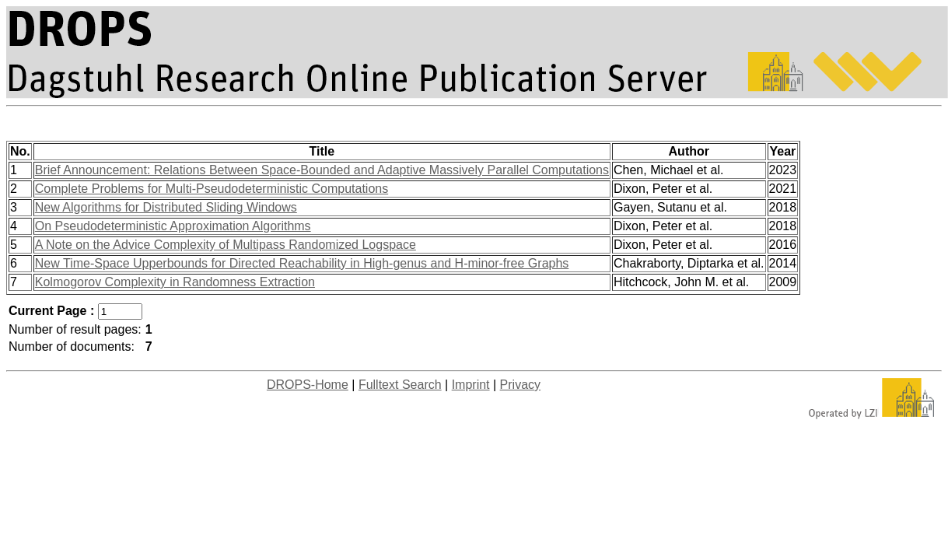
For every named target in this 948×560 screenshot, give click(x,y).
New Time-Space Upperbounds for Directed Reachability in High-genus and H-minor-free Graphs (302, 263)
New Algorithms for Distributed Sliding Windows (166, 207)
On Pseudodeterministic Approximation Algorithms (173, 226)
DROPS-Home (308, 385)
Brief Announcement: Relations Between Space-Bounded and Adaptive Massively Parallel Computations (322, 170)
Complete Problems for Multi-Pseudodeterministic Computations (212, 189)
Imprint (471, 385)
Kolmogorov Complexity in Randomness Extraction (175, 282)
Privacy (520, 385)
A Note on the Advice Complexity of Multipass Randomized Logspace (226, 245)
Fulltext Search (400, 385)
